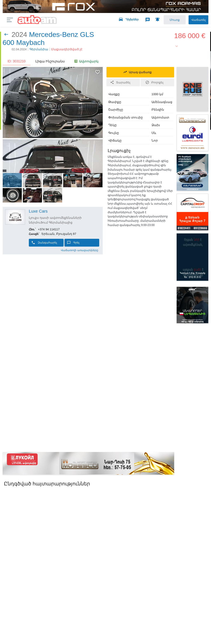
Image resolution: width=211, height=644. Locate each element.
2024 (19, 36)
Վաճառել (195, 21)
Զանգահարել (44, 244)
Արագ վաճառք (137, 73)
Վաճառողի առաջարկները (79, 252)
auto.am (37, 21)
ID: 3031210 (17, 63)
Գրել (73, 244)
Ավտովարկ (86, 63)
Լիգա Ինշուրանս (50, 63)
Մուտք (167, 21)
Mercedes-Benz (54, 36)
